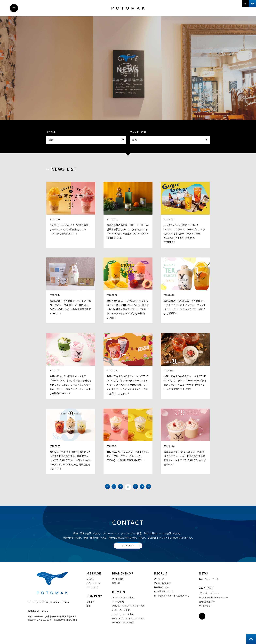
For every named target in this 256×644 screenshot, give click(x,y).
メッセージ (159, 585)
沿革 (88, 612)
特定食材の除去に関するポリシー (214, 603)
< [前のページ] (94, 488)
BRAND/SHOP (123, 579)
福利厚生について (162, 593)
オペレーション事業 (121, 616)
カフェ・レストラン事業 (123, 603)
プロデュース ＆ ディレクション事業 (128, 612)
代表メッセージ (93, 589)
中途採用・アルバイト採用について (172, 602)
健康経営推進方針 (207, 608)
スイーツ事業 (118, 608)
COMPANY (94, 602)
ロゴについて (92, 593)
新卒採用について (164, 597)
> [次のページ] (162, 488)
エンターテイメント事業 (123, 620)
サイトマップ (205, 612)
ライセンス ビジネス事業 (123, 629)
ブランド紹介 (118, 585)
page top (251, 639)
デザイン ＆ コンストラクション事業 (128, 624)
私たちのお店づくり (163, 589)
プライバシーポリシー (209, 599)
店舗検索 (116, 589)
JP (245, 4)
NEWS (203, 579)
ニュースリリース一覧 (209, 585)
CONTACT (206, 594)
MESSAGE (94, 579)
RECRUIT (161, 579)
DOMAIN (119, 598)
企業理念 (90, 585)
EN (252, 4)
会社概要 (90, 608)
